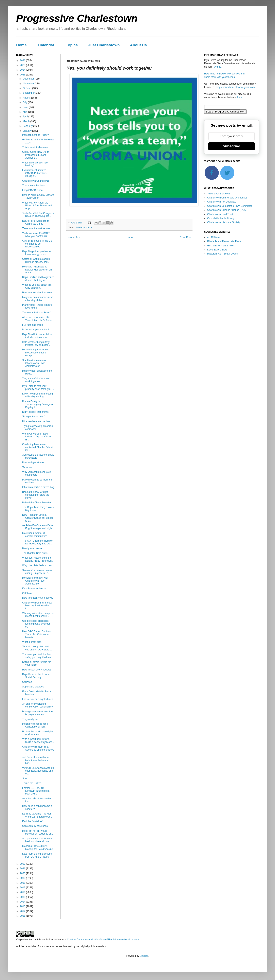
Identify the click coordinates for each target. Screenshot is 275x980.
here (240, 97)
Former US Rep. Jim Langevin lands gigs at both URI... (36, 791)
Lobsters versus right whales (38, 699)
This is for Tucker (31, 783)
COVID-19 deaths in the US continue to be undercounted (37, 244)
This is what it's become (35, 147)
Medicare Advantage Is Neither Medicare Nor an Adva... (37, 270)
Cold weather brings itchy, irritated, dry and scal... (36, 344)
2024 (23, 70)
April (26, 117)
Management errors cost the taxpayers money (37, 713)
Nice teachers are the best (36, 421)
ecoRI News (214, 237)
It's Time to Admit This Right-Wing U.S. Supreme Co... (38, 815)
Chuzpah (27, 682)
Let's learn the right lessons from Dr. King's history (37, 855)
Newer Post (74, 237)
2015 (23, 897)
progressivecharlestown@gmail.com (235, 87)
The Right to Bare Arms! (35, 553)
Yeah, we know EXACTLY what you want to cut (36, 235)
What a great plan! (32, 642)
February (28, 126)
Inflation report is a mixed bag (38, 487)
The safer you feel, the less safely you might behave (37, 656)
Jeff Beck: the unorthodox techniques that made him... (36, 760)
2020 (23, 873)
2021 (23, 869)
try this (217, 67)
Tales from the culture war (36, 228)
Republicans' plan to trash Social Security (36, 676)
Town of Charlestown (218, 194)
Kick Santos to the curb (35, 589)
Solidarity (80, 227)
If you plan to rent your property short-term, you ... (38, 387)
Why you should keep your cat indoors (36, 473)
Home (21, 45)
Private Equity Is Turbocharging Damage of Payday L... (38, 404)
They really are (30, 719)
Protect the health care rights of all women (38, 733)
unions (89, 227)
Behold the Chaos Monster (37, 503)
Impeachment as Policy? (35, 135)
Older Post (185, 237)
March (27, 121)
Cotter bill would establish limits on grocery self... (36, 260)
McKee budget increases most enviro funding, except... (36, 353)
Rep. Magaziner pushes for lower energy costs (37, 253)
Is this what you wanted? (35, 330)
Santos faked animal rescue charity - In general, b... (37, 572)
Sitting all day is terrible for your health (36, 663)
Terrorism (27, 467)
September (29, 93)
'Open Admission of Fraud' (36, 313)
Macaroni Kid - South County (223, 254)
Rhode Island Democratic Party (224, 241)
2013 (23, 906)
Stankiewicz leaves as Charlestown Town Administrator (34, 363)
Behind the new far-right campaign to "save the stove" (36, 495)
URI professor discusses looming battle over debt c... (37, 624)
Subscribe (232, 146)
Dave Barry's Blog (217, 250)
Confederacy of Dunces (35, 826)
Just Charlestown (104, 45)
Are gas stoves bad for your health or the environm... (37, 840)
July (25, 102)
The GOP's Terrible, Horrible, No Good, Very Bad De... (38, 542)
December (29, 79)
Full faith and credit (32, 325)
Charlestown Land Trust (220, 214)
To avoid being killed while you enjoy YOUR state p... (38, 648)
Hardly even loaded (33, 548)
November (29, 84)
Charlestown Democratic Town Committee (230, 206)
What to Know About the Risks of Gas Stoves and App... (37, 206)
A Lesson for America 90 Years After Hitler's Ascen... (38, 319)
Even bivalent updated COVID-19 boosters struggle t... (34, 173)
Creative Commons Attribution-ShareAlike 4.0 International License (103, 940)
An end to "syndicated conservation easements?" (38, 705)
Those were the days (33, 186)
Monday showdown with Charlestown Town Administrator (35, 581)
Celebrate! (28, 593)
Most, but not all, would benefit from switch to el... (38, 832)
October (27, 88)
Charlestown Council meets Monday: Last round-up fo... (37, 606)
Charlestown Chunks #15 (36, 181)
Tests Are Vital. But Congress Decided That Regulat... (38, 215)
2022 (23, 864)
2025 (23, 65)
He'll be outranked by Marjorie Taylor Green (38, 196)
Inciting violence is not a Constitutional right (35, 725)
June (26, 107)
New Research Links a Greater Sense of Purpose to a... (38, 518)
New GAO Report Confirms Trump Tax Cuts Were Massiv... (37, 634)
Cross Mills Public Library (221, 218)
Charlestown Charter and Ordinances (227, 198)
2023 (23, 75)
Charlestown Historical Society (224, 222)
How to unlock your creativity (38, 598)
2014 (23, 902)
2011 (23, 916)
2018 (23, 883)
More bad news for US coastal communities (35, 535)
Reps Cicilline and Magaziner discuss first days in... (38, 279)
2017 (23, 888)
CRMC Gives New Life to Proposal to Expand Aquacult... (36, 155)
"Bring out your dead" (34, 417)
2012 (23, 911)
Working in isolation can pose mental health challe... (38, 615)
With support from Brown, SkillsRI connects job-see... (38, 740)
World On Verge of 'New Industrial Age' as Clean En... (36, 437)
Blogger (144, 956)
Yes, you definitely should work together (36, 380)
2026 (23, 60)
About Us (138, 45)
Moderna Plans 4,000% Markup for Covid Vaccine (38, 847)
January (27, 131)
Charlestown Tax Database (222, 202)
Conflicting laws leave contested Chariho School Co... (38, 447)
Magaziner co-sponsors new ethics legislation (37, 299)
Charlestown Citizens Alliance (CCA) (227, 210)
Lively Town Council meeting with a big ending (38, 395)
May (25, 112)
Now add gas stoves (33, 462)
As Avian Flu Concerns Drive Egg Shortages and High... (38, 527)
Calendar (46, 45)
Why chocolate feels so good (38, 565)
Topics (72, 45)
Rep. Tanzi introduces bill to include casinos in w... (37, 336)
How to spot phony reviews (37, 670)
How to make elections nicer (37, 293)
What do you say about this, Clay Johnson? (37, 286)
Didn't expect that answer (36, 412)
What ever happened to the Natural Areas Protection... (38, 559)
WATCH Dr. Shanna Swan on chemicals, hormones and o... (38, 771)
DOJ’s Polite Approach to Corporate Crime (36, 222)
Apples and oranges (33, 687)
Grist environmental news (221, 246)
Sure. (25, 778)
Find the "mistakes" (33, 821)
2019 (23, 878)
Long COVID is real (33, 190)
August (27, 98)
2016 (23, 892)
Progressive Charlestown (77, 18)
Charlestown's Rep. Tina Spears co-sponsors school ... (38, 750)
